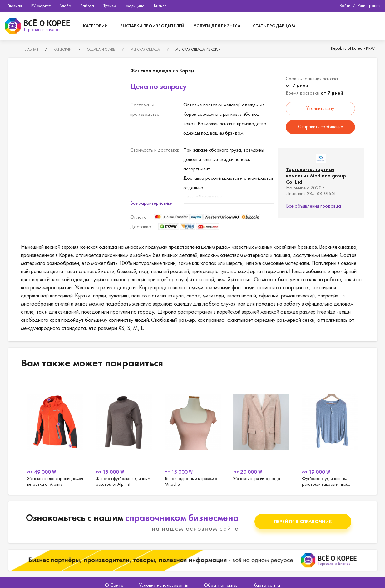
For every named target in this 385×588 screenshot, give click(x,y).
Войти (345, 5)
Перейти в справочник (303, 521)
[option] (55, 433)
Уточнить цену (320, 108)
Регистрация (369, 5)
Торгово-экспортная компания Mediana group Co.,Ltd (316, 176)
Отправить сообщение (320, 127)
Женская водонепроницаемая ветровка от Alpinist (55, 433)
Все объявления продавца (313, 206)
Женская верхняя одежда (261, 433)
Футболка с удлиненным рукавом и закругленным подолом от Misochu (330, 433)
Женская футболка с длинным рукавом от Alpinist (124, 433)
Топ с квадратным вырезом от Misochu (193, 433)
